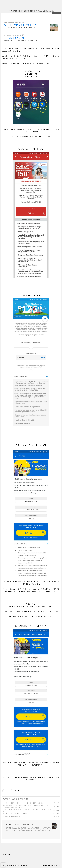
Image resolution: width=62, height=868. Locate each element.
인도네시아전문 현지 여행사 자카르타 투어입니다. (21, 40)
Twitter (10, 865)
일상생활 (14, 799)
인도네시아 (7, 799)
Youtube (20, 865)
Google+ (25, 865)
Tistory (49, 865)
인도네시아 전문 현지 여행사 (15, 38)
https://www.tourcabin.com (13, 22)
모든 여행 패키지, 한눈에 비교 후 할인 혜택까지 (20, 27)
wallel (59, 865)
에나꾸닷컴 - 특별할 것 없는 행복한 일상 (19, 824)
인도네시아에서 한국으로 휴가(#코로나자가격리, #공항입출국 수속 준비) (23, 803)
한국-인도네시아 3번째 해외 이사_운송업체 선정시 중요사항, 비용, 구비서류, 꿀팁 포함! (26, 809)
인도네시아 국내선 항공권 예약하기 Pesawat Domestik (31, 11)
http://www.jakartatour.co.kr (13, 35)
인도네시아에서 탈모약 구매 (11, 816)
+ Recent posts (7, 855)
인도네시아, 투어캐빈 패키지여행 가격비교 (20, 25)
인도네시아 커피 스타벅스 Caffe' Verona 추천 (15, 814)
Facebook (15, 865)
